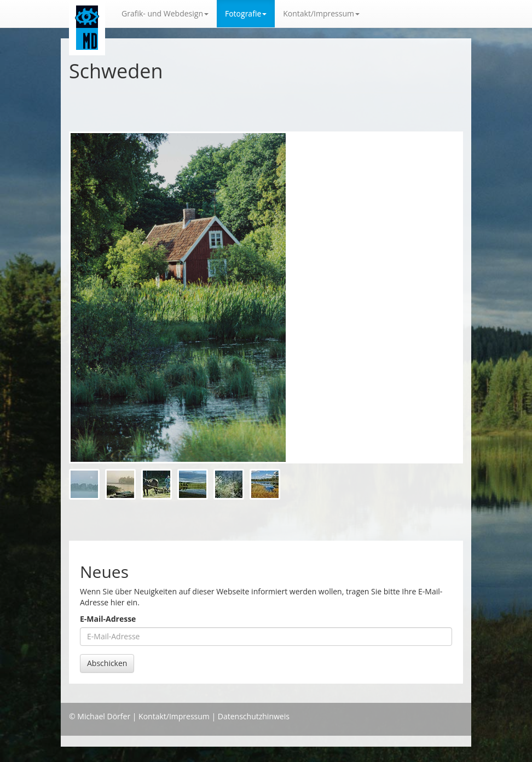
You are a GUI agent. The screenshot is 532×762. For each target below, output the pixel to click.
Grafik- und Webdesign (165, 13)
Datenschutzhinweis (254, 716)
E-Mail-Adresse (108, 619)
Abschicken (107, 663)
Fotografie (246, 13)
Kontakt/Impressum (174, 716)
